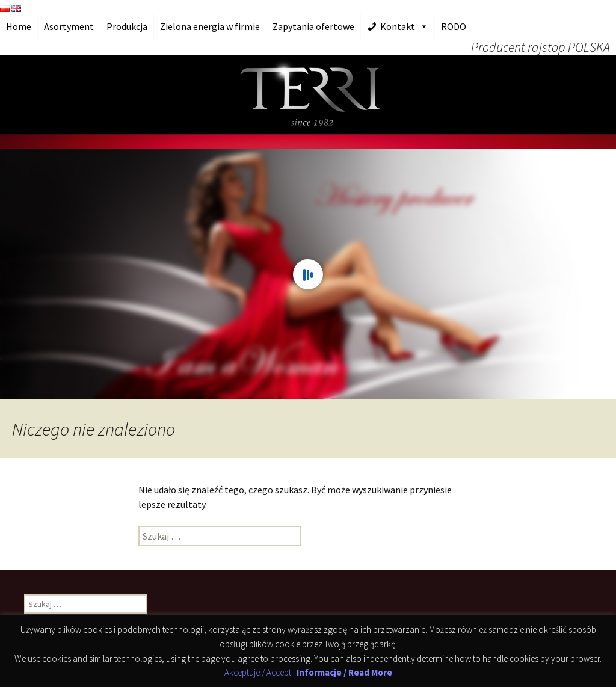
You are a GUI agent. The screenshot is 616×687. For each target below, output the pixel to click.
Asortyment (69, 26)
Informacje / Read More (344, 673)
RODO (454, 26)
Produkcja (127, 26)
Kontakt (398, 26)
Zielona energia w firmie (210, 26)
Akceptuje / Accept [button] (258, 673)
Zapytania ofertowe (313, 26)
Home (19, 26)
